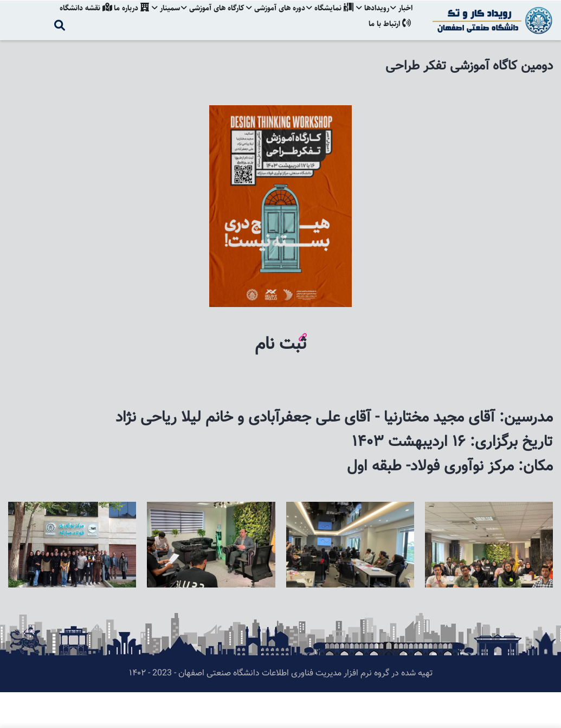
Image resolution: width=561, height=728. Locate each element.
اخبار (401, 19)
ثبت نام (281, 380)
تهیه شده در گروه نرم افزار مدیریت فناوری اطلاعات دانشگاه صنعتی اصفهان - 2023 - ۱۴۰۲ (281, 709)
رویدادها (371, 19)
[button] (489, 544)
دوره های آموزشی (271, 19)
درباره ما (122, 19)
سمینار (158, 19)
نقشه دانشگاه (75, 19)
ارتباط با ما (390, 56)
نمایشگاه (327, 19)
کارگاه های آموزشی (207, 19)
